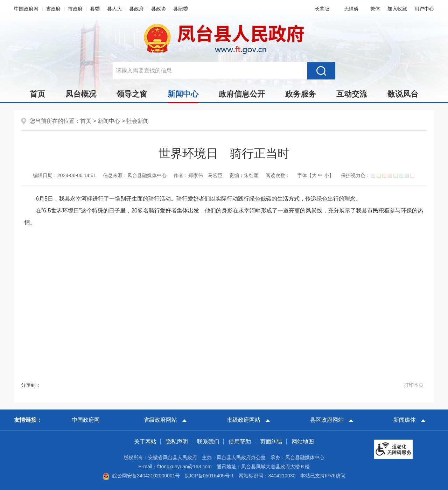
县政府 (136, 9)
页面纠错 (271, 442)
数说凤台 (403, 94)
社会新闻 (138, 121)
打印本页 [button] (414, 385)
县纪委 (181, 9)
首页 (37, 94)
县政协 (159, 9)
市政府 (75, 9)
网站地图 (303, 442)
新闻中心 (183, 96)
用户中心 (424, 9)
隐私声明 (177, 442)
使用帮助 (240, 442)
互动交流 (352, 94)
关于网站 (145, 442)
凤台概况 (81, 94)
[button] (320, 9)
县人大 (114, 9)
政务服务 (301, 94)
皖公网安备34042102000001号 (141, 476)
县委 (95, 9)
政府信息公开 (242, 94)
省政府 (53, 9)
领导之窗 (132, 94)
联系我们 (208, 442)
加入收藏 (397, 9)
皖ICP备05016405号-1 (209, 476)
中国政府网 (26, 9)
